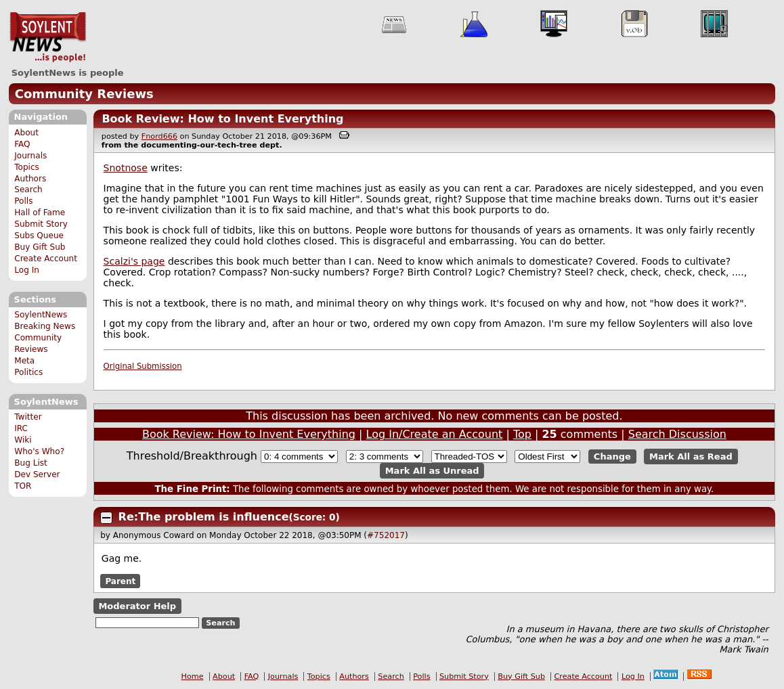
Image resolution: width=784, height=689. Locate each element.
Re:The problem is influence (204, 517)
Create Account (46, 259)
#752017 (386, 535)
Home (193, 676)
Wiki (23, 440)
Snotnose (126, 168)
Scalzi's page (134, 261)
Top (522, 434)
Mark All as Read (691, 457)
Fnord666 (159, 136)
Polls (23, 201)
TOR (23, 486)
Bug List (31, 463)
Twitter (28, 417)
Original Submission (143, 366)
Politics (28, 372)
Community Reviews (84, 94)
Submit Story (41, 224)
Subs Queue (39, 236)
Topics (27, 167)
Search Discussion (677, 434)
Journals (30, 156)
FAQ (22, 144)
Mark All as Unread (432, 471)
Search (28, 190)
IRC (21, 428)
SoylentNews (48, 37)
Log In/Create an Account (435, 434)
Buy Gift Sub (40, 247)
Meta (24, 361)
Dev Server (37, 474)
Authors (30, 179)
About (26, 133)
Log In (27, 270)
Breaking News (45, 326)
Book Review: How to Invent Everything (222, 119)
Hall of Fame (40, 213)
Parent (120, 581)
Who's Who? (39, 451)
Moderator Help (137, 606)
